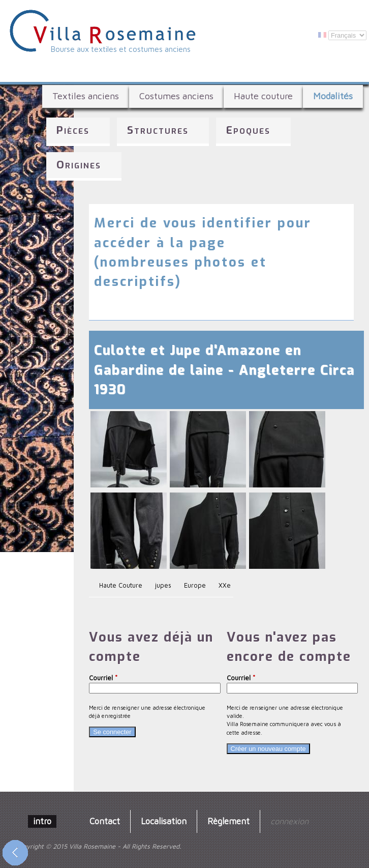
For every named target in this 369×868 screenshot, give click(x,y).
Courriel (103, 678)
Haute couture (263, 96)
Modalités (333, 96)
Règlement (228, 821)
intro (42, 821)
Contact (105, 821)
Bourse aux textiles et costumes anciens (121, 49)
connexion (289, 821)
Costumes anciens (176, 96)
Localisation (164, 821)
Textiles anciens (86, 96)
